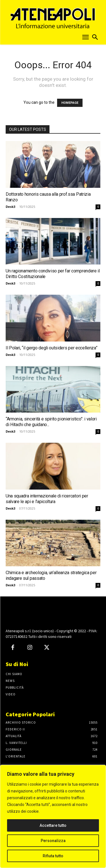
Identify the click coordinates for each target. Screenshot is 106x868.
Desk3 (10, 207)
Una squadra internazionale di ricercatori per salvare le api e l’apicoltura (47, 499)
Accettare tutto (53, 825)
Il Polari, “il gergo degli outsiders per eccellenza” (51, 348)
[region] (53, 816)
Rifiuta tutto (53, 856)
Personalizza (53, 841)
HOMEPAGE (70, 103)
